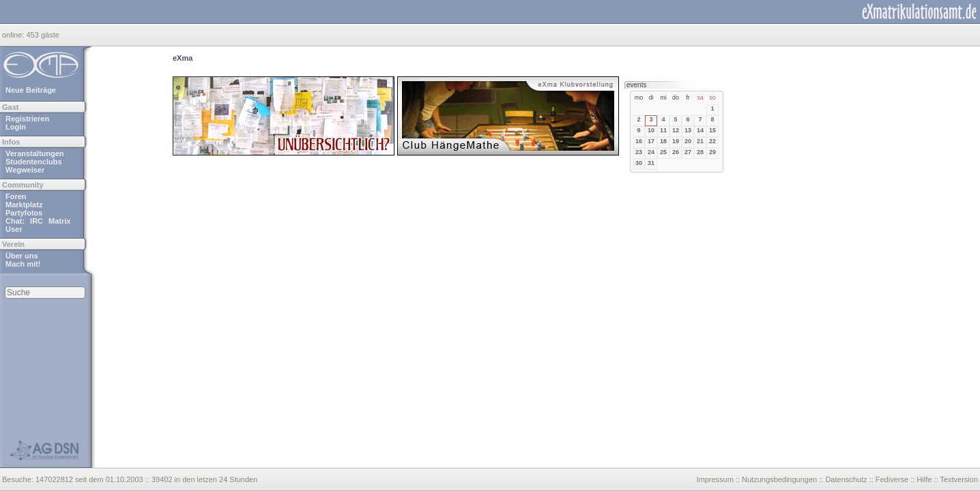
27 (688, 152)
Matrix (59, 221)
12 (676, 130)
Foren (16, 196)
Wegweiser (25, 170)
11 (663, 130)
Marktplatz (24, 205)
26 (676, 152)
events (636, 85)
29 (712, 152)
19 (676, 141)
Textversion (959, 479)
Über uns (22, 256)
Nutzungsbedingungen (779, 479)
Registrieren (27, 119)
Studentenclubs (34, 162)
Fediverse (892, 479)
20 (688, 141)
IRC (37, 221)
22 (712, 141)
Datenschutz (846, 479)
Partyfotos (24, 213)
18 (663, 141)
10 (651, 130)
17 (651, 141)
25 (663, 152)
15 (712, 130)
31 (651, 163)
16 (639, 141)
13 (688, 130)
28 (700, 152)
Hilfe (924, 479)
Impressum (715, 479)
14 (700, 130)
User (14, 229)
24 (651, 152)
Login (16, 127)
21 (700, 141)
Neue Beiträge (31, 90)
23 (639, 152)
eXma (183, 58)
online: (14, 35)
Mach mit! (23, 264)
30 (639, 163)
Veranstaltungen (35, 153)
